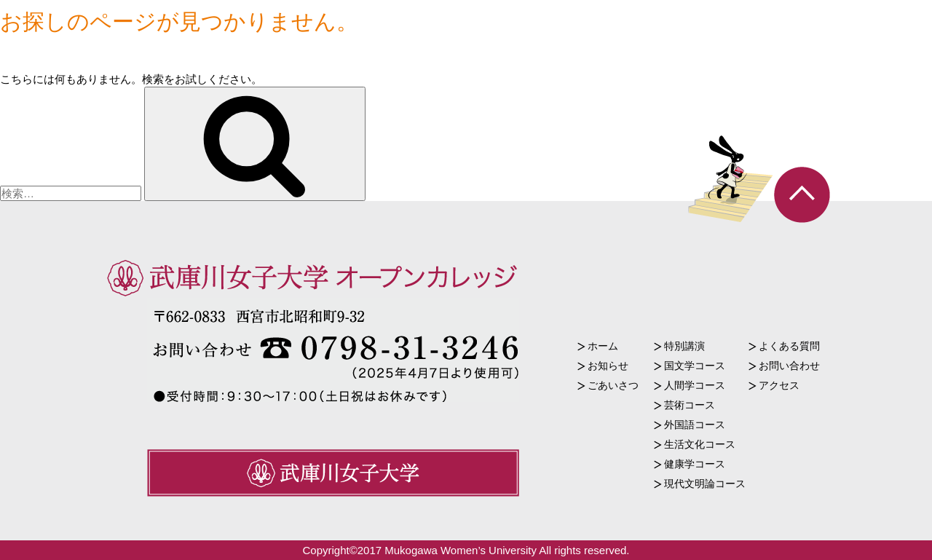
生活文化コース (700, 444)
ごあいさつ (613, 385)
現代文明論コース (705, 484)
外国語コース (695, 425)
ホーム (603, 346)
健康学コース (695, 464)
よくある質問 (789, 346)
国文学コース (695, 366)
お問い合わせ (789, 366)
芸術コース (690, 405)
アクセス (779, 385)
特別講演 (684, 346)
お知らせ (608, 366)
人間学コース (695, 385)
